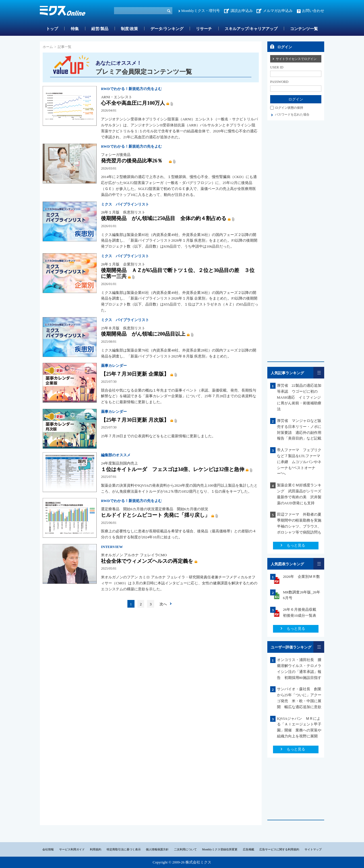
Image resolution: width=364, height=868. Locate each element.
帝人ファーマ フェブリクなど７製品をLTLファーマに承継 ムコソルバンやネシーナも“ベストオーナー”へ (299, 462)
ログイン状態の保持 (289, 108)
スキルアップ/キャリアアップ (251, 29)
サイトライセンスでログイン (296, 59)
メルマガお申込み (278, 11)
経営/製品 (100, 29)
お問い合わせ (313, 11)
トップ (52, 29)
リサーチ (204, 29)
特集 (75, 29)
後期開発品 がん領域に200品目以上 (143, 334)
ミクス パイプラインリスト (125, 204)
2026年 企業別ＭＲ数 (301, 577)
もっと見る (296, 545)
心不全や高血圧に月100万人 (133, 103)
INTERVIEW (112, 547)
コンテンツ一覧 (304, 29)
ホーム (48, 47)
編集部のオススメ (116, 455)
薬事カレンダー (114, 366)
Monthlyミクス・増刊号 (200, 11)
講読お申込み (242, 11)
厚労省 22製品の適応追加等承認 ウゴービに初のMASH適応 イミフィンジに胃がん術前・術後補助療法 (299, 397)
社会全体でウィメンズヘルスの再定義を (147, 561)
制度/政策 (129, 29)
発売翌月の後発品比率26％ (134, 161)
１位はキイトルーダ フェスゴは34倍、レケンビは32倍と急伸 (173, 469)
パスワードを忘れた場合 (292, 114)
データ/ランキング (167, 29)
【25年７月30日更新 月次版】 (135, 420)
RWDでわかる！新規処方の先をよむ (131, 89)
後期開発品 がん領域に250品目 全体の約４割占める (164, 218)
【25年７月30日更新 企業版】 (135, 374)
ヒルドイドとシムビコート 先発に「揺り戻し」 (155, 515)
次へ (163, 604)
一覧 (319, 373)
